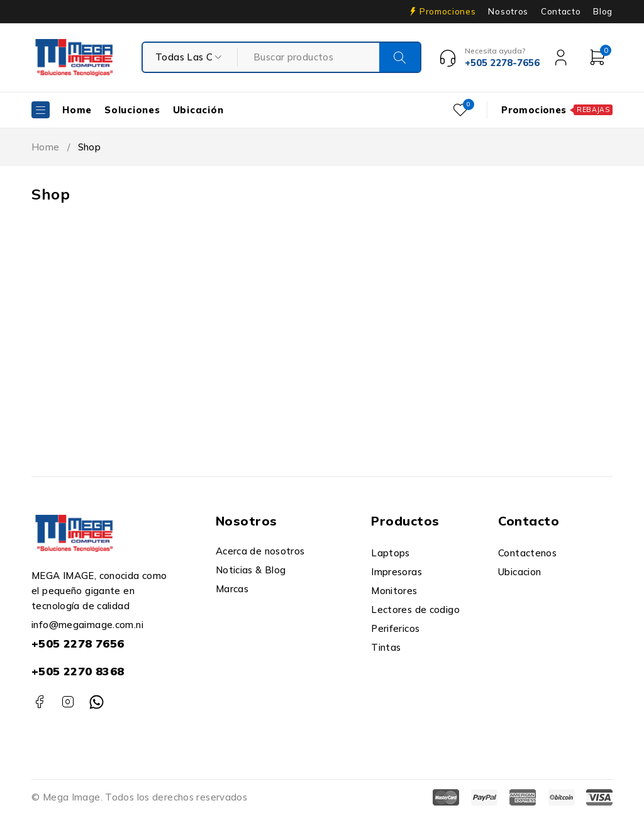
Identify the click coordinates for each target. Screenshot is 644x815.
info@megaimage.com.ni (87, 625)
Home (46, 147)
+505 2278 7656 (78, 644)
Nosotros (508, 11)
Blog (603, 11)
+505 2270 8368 (78, 671)
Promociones (447, 11)
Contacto (561, 11)
